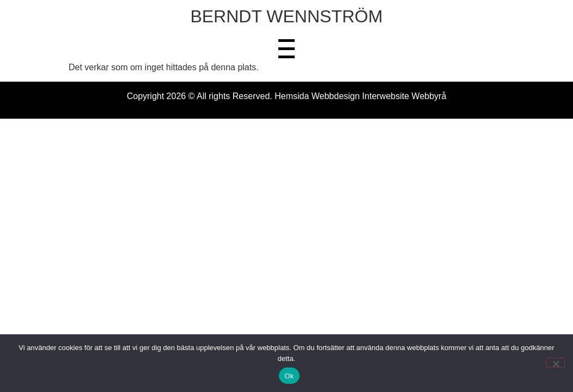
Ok (289, 376)
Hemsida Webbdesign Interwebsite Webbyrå (360, 96)
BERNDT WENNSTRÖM (286, 16)
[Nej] (556, 363)
